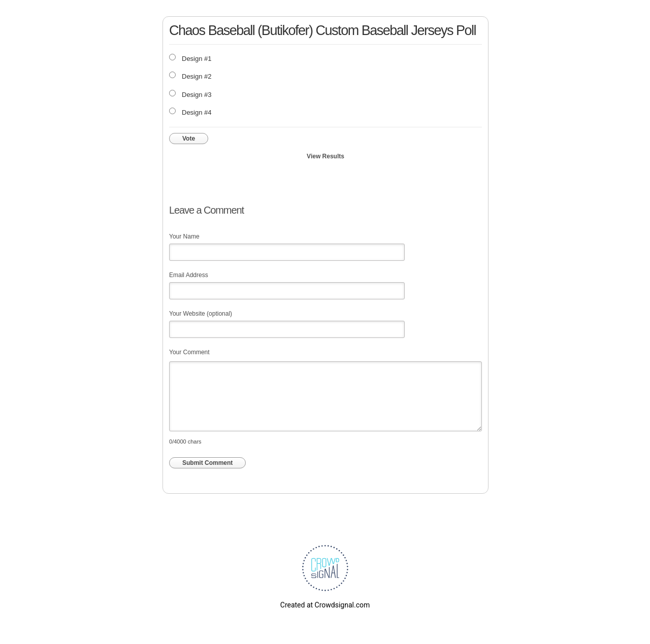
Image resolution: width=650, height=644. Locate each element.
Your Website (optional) (201, 314)
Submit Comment (207, 463)
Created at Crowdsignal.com (325, 605)
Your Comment (189, 352)
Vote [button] (189, 139)
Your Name (184, 236)
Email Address (189, 275)
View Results (326, 156)
